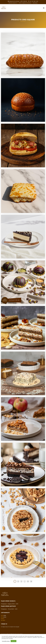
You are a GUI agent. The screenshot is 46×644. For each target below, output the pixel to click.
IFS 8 (2, 615)
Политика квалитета (13, 3)
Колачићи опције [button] (6, 641)
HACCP (3, 619)
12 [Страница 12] (28, 581)
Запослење (35, 3)
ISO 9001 (3, 620)
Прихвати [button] (14, 641)
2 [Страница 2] (18, 581)
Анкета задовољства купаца (25, 3)
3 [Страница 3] (21, 581)
